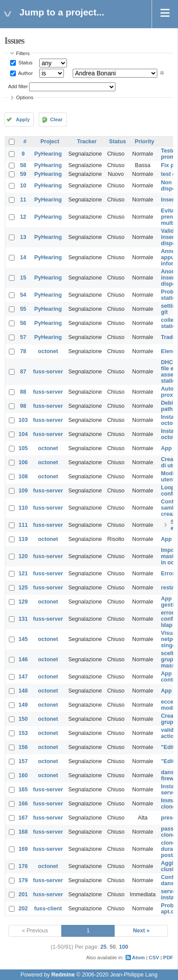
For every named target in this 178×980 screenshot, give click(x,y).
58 (23, 165)
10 (23, 186)
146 (23, 660)
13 (23, 237)
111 (23, 525)
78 (23, 351)
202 (23, 909)
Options (25, 97)
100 (124, 947)
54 (23, 295)
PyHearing (48, 154)
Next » (141, 931)
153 (23, 733)
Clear (56, 119)
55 (23, 309)
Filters (23, 53)
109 (23, 491)
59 (23, 174)
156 (23, 747)
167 (23, 818)
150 (23, 719)
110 (23, 508)
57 (23, 337)
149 (23, 705)
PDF (168, 958)
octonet (48, 351)
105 (23, 448)
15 (23, 278)
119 (23, 539)
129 (23, 602)
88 (23, 392)
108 (23, 477)
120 (23, 556)
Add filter (18, 86)
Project (50, 142)
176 (23, 866)
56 (23, 323)
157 (23, 761)
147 (23, 677)
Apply (23, 119)
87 (23, 372)
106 (23, 462)
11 (23, 200)
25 (104, 947)
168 (23, 832)
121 (23, 574)
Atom (139, 958)
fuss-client (48, 909)
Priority (145, 142)
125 (23, 588)
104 (23, 434)
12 (23, 217)
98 (23, 406)
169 (23, 849)
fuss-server (48, 372)
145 (23, 639)
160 (23, 775)
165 (23, 790)
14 (23, 257)
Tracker (87, 142)
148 (23, 691)
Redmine (63, 975)
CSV (154, 958)
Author (25, 73)
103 (23, 420)
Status (25, 63)
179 (23, 880)
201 (23, 894)
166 (23, 804)
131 (23, 619)
